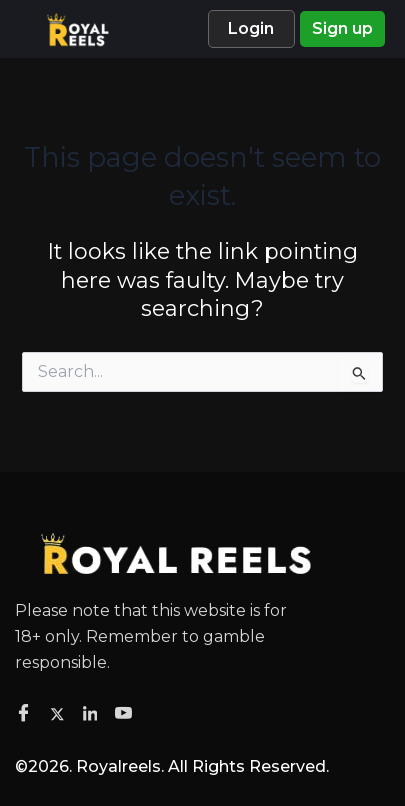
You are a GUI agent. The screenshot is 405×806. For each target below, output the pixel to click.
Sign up (342, 28)
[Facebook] (26, 714)
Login (251, 28)
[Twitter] (60, 713)
